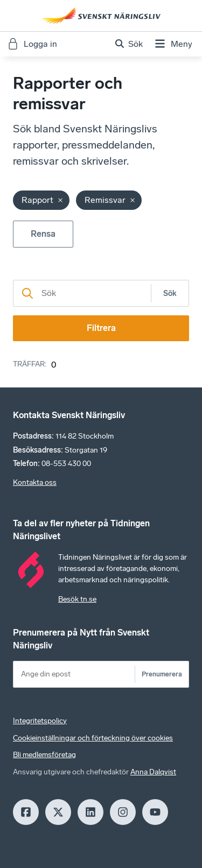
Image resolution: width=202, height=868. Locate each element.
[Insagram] (123, 812)
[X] (58, 812)
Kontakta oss (35, 482)
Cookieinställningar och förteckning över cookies (93, 738)
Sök (170, 294)
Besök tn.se (77, 599)
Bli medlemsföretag (44, 755)
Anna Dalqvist (153, 772)
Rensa (43, 234)
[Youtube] (155, 812)
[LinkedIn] (90, 812)
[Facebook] (26, 812)
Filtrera (101, 328)
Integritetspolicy (40, 721)
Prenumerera (162, 674)
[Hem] (101, 16)
